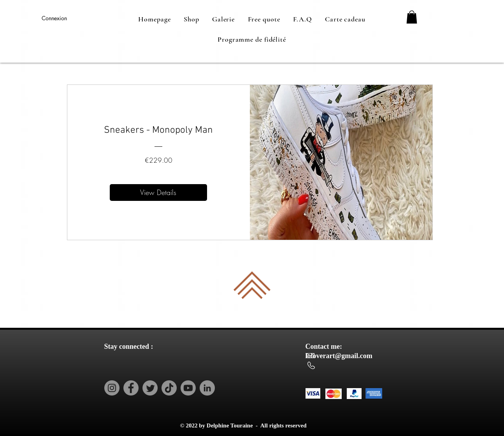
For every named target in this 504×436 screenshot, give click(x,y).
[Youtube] (188, 388)
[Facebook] (131, 388)
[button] (412, 17)
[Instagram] (112, 388)
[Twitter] (150, 388)
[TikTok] (169, 388)
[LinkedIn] (207, 388)
